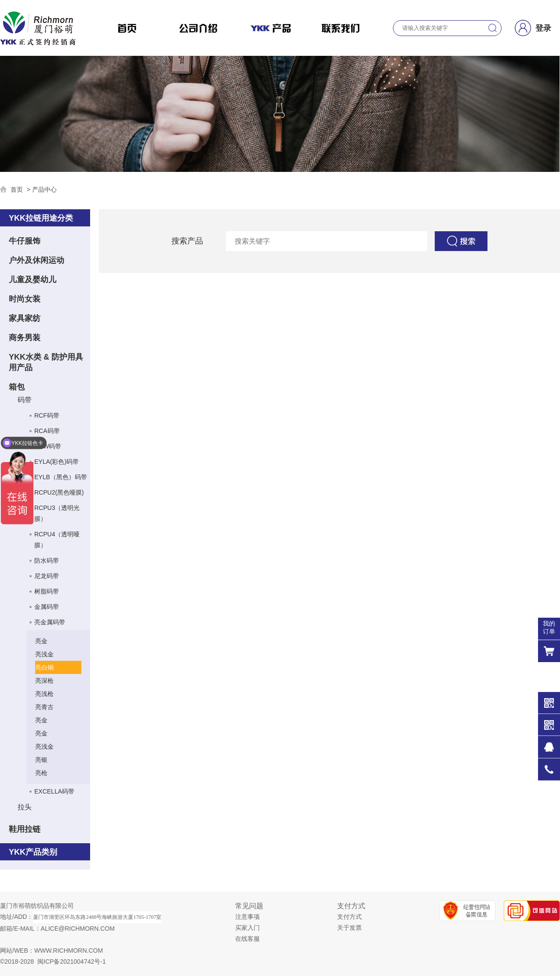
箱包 (17, 387)
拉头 (25, 807)
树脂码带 (47, 591)
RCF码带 (47, 415)
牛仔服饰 (25, 241)
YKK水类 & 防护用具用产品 (46, 362)
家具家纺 (25, 318)
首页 (17, 189)
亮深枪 (44, 681)
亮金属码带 (50, 622)
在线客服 (247, 939)
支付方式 (349, 917)
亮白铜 (44, 667)
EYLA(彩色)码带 (56, 462)
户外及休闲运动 (36, 260)
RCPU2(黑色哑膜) (59, 492)
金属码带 (47, 607)
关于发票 (349, 928)
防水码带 (47, 561)
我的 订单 (549, 627)
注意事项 (247, 917)
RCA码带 (47, 431)
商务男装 (25, 338)
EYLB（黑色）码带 (61, 477)
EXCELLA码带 (54, 791)
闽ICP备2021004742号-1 (72, 961)
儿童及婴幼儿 (33, 280)
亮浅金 (44, 654)
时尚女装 (25, 299)
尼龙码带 (47, 576)
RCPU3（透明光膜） (57, 513)
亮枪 (41, 773)
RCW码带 (48, 446)
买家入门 (247, 928)
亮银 (41, 760)
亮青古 (44, 707)
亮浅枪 (44, 694)
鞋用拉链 (25, 829)
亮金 (41, 641)
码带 (25, 400)
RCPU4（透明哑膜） (57, 540)
